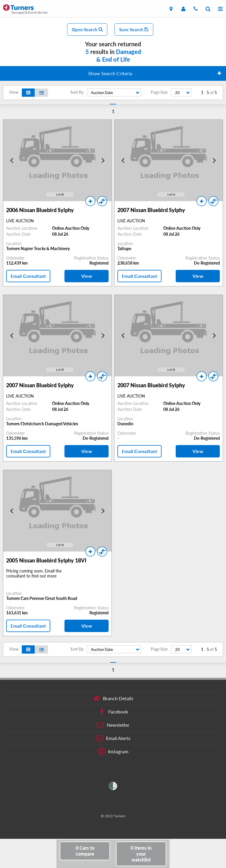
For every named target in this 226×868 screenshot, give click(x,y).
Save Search (134, 29)
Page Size (159, 92)
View (87, 276)
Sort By (77, 92)
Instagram (113, 751)
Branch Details (113, 698)
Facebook (113, 712)
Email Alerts (113, 738)
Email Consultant (28, 276)
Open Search (87, 29)
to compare (85, 851)
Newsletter (113, 725)
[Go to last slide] (12, 160)
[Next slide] (103, 160)
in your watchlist (141, 854)
